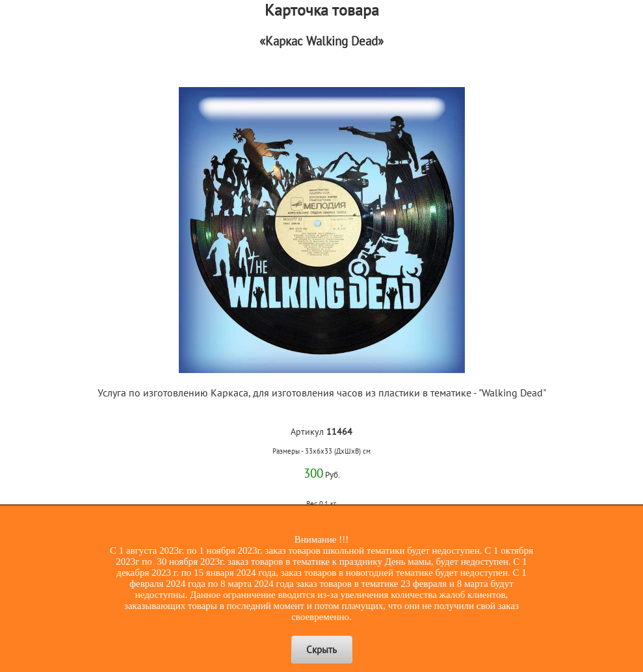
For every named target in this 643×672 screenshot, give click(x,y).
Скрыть (321, 650)
